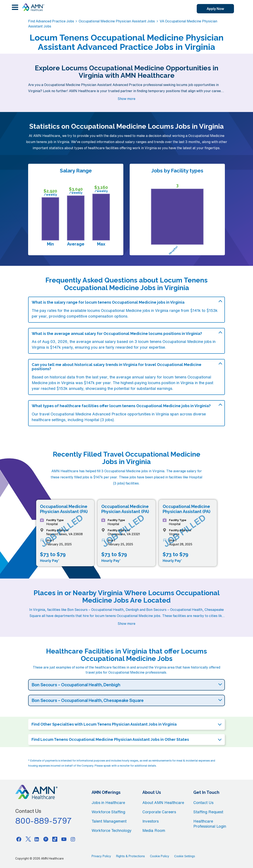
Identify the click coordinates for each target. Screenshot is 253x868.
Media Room (154, 830)
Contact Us (203, 802)
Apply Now (215, 9)
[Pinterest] (46, 839)
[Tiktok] (55, 839)
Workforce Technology (112, 830)
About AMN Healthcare (163, 802)
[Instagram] (73, 839)
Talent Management (109, 821)
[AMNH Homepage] (33, 7)
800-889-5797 (44, 821)
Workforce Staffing (108, 812)
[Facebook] (19, 839)
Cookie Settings (185, 856)
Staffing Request (208, 812)
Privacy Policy (101, 856)
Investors (151, 821)
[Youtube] (64, 839)
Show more (126, 99)
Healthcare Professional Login (210, 824)
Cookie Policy (160, 856)
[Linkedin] (37, 839)
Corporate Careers (159, 812)
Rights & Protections (131, 856)
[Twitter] (28, 839)
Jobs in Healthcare (108, 802)
